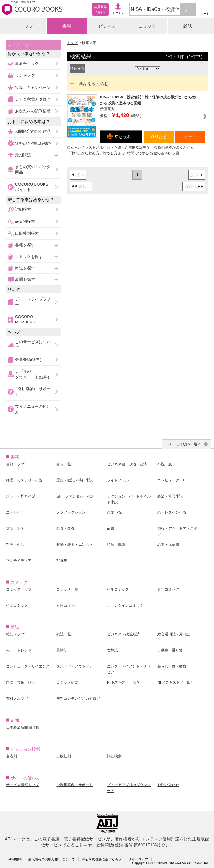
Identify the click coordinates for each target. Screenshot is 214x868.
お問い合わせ (168, 785)
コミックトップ (19, 589)
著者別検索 (25, 221)
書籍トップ (15, 464)
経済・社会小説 (170, 496)
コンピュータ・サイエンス (28, 666)
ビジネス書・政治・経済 (127, 464)
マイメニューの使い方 (33, 409)
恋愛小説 (114, 512)
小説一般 (165, 464)
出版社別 (64, 756)
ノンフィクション (71, 512)
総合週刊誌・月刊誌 (174, 634)
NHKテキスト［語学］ (125, 682)
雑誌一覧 (64, 634)
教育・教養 (65, 528)
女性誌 (112, 650)
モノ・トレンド (19, 650)
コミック (147, 26)
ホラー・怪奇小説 (21, 496)
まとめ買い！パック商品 (33, 169)
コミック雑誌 (67, 682)
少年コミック (118, 589)
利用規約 (15, 859)
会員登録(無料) (28, 359)
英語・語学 (15, 528)
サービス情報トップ (22, 785)
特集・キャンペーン (33, 87)
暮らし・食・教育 (172, 666)
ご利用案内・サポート (33, 392)
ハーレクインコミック (125, 605)
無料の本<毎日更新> (33, 143)
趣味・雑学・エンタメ (75, 545)
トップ (26, 26)
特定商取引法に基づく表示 (102, 859)
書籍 (67, 26)
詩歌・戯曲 (116, 545)
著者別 (12, 756)
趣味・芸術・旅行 (21, 682)
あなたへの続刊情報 (33, 111)
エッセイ (13, 512)
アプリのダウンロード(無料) (32, 374)
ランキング (25, 75)
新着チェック (27, 64)
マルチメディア (19, 561)
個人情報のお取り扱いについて (52, 859)
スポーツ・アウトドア (75, 666)
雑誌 (188, 26)
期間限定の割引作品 (33, 131)
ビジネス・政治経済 (123, 634)
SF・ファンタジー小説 (75, 496)
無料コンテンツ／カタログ (78, 699)
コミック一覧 (67, 589)
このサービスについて (33, 345)
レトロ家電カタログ (33, 99)
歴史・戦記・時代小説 (75, 480)
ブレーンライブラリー (33, 302)
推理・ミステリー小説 (24, 480)
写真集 (62, 561)
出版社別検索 (27, 233)
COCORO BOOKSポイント (32, 187)
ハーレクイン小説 (172, 512)
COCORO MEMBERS (25, 319)
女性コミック (67, 605)
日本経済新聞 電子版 (23, 727)
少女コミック (17, 605)
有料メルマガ (17, 699)
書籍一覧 (64, 464)
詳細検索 (23, 209)
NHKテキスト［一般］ (176, 682)
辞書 (111, 528)
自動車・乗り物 (170, 650)
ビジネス (107, 26)
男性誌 (62, 650)
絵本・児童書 (168, 545)
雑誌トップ (15, 634)
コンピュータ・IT (172, 480)
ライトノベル (118, 480)
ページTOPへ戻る (185, 444)
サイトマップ (138, 859)
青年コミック (168, 589)
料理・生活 (15, 545)
